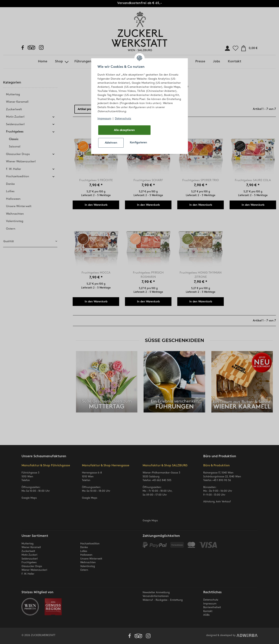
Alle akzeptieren (124, 130)
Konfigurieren (138, 142)
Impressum (104, 118)
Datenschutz (123, 118)
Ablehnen (111, 143)
